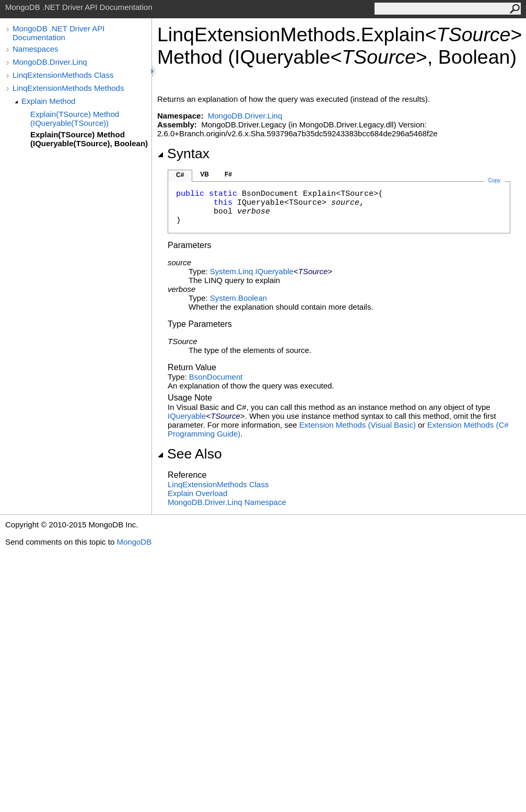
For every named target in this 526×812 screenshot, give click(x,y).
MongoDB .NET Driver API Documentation (59, 33)
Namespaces (36, 49)
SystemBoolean (238, 298)
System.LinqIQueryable (252, 271)
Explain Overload (197, 493)
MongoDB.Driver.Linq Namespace (227, 502)
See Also (190, 454)
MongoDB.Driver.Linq (50, 62)
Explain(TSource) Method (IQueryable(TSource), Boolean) (89, 139)
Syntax (183, 154)
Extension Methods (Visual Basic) (358, 425)
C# (180, 175)
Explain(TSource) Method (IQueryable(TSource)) (75, 119)
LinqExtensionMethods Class (63, 75)
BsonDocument (216, 377)
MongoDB (134, 542)
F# (228, 174)
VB (204, 174)
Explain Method (48, 101)
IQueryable (187, 416)
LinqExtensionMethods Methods (68, 88)
